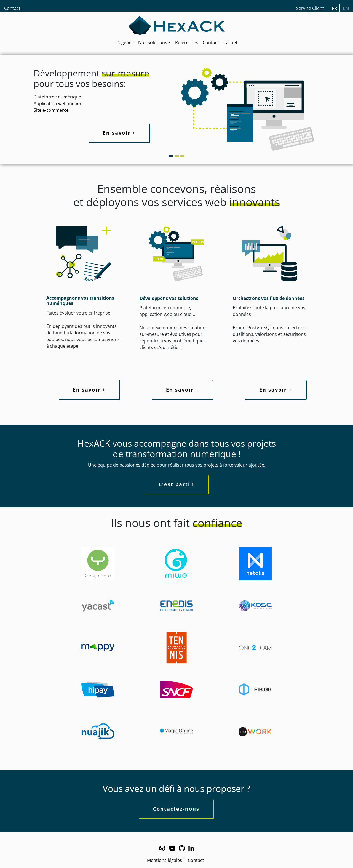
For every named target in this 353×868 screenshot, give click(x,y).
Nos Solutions (153, 42)
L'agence (125, 42)
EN (346, 8)
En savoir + (119, 133)
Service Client (310, 8)
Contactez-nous (176, 809)
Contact (12, 8)
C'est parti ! (176, 484)
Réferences (187, 42)
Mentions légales (165, 860)
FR (335, 8)
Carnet (230, 42)
